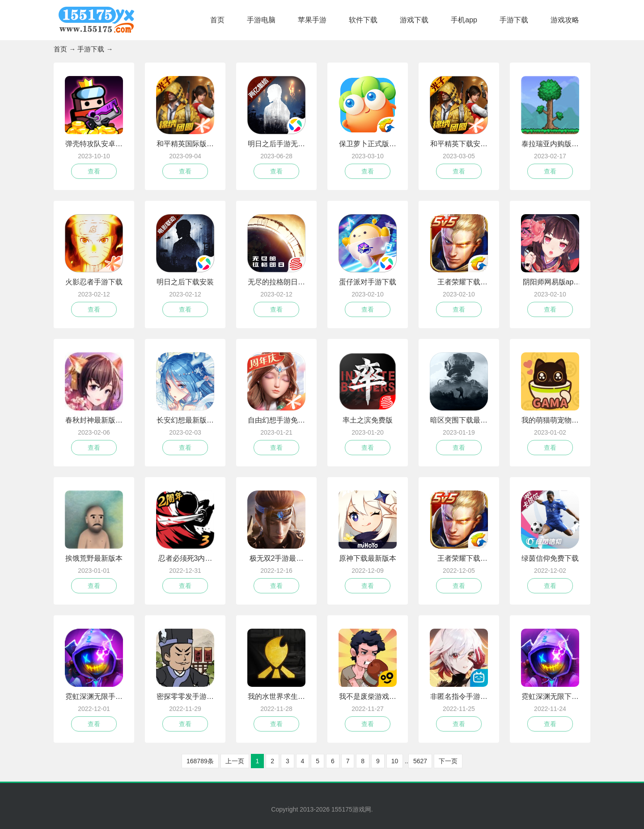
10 (395, 761)
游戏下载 (414, 20)
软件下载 (363, 20)
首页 (217, 20)
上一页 (235, 761)
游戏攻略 (565, 20)
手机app (464, 20)
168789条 (200, 761)
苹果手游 (312, 20)
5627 (420, 761)
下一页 (448, 761)
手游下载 (514, 20)
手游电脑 (261, 20)
